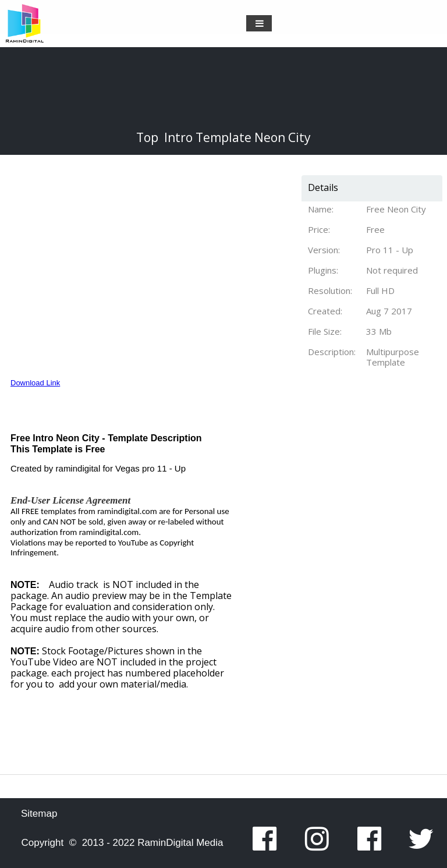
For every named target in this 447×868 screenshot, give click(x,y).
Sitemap (39, 814)
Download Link (35, 383)
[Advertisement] (349, 600)
